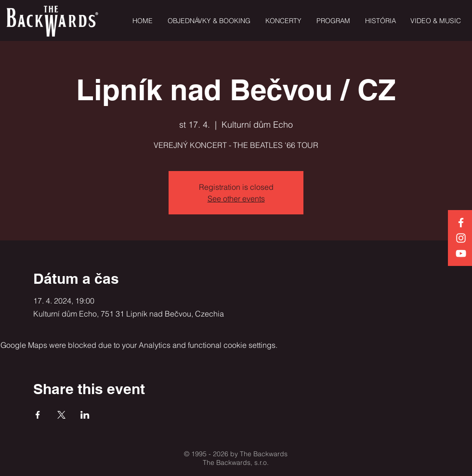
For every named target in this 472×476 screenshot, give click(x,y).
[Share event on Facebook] (38, 415)
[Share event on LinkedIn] (85, 415)
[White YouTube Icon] (461, 253)
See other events (236, 198)
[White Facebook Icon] (461, 223)
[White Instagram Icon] (461, 238)
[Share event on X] (61, 415)
